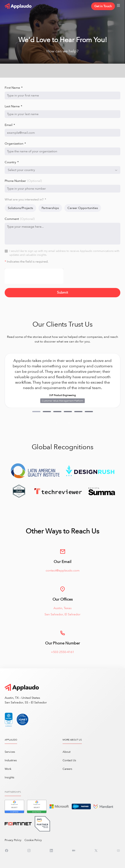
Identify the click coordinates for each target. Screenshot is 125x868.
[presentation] (34, 276)
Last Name (13, 106)
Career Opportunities (83, 208)
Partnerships (50, 208)
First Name (14, 88)
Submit (63, 293)
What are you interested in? (25, 199)
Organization (15, 144)
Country (12, 162)
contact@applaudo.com (63, 575)
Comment (20, 219)
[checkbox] (6, 251)
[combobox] (62, 170)
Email (10, 125)
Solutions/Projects (20, 208)
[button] (36, 412)
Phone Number (23, 181)
